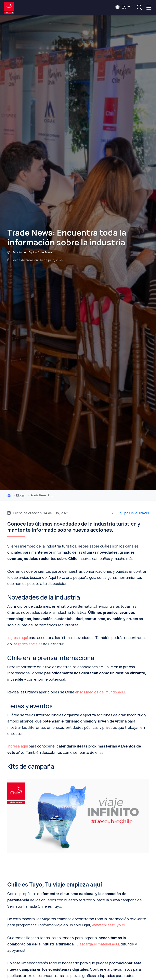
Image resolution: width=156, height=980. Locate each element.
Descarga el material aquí (98, 944)
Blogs (21, 495)
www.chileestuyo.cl (108, 925)
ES (121, 7)
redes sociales (30, 644)
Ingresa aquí (18, 638)
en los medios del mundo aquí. (101, 692)
